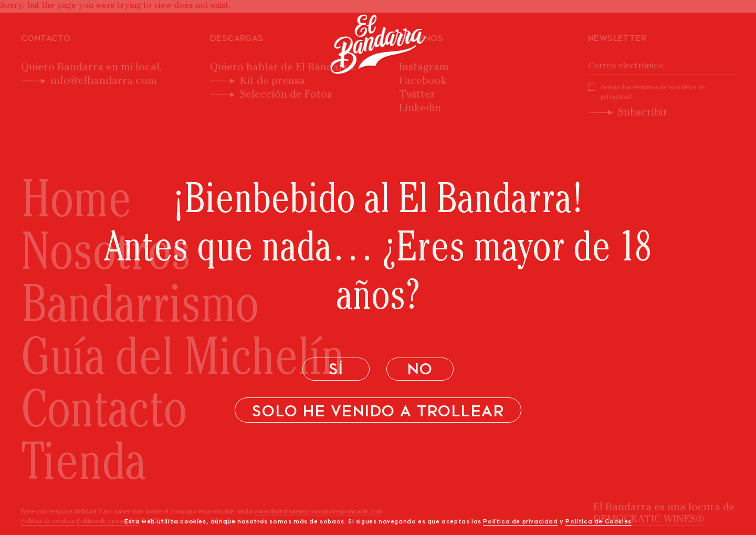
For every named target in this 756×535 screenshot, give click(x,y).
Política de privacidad (520, 522)
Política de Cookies (598, 522)
